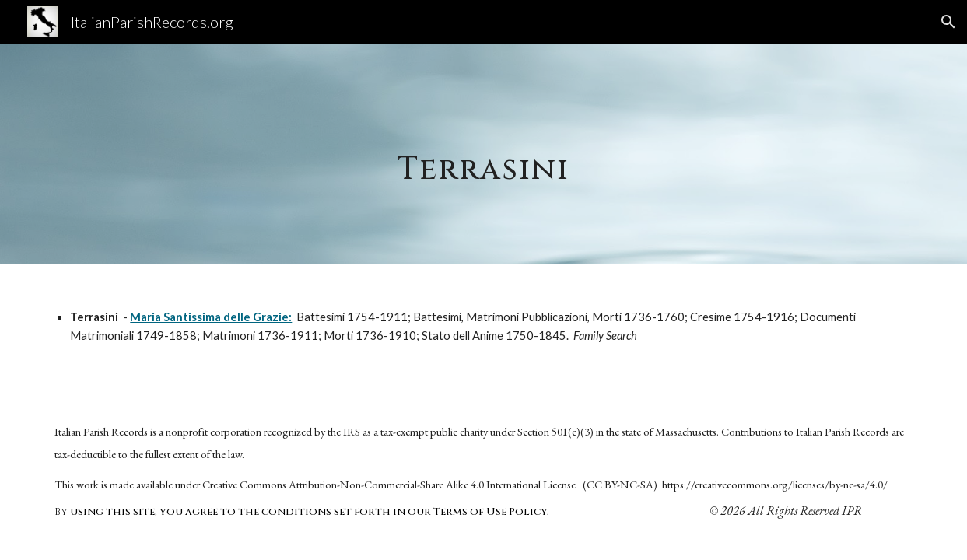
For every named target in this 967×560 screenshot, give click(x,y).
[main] (483, 154)
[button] (948, 22)
